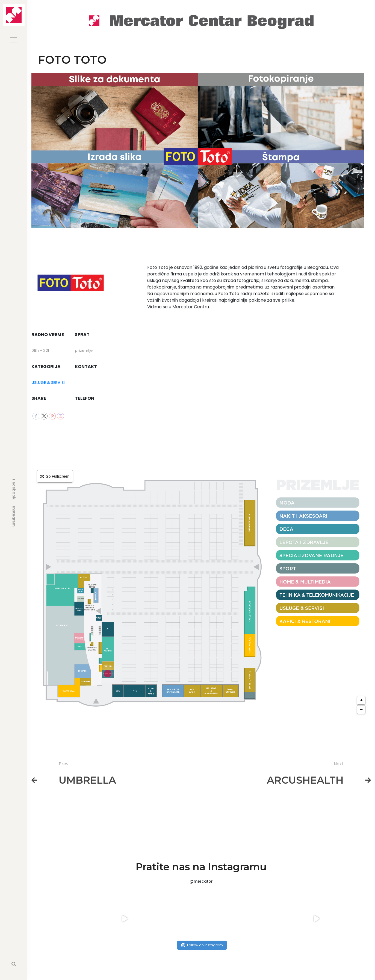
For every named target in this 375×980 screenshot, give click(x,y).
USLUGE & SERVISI (48, 383)
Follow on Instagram (202, 945)
